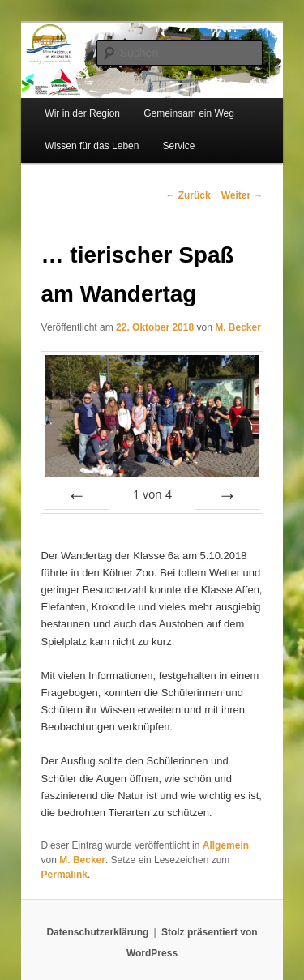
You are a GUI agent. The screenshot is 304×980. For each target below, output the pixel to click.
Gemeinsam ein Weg (189, 113)
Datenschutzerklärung (97, 932)
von (152, 494)
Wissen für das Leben (92, 146)
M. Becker (238, 327)
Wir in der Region (82, 113)
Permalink (64, 875)
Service (179, 146)
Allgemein (226, 845)
